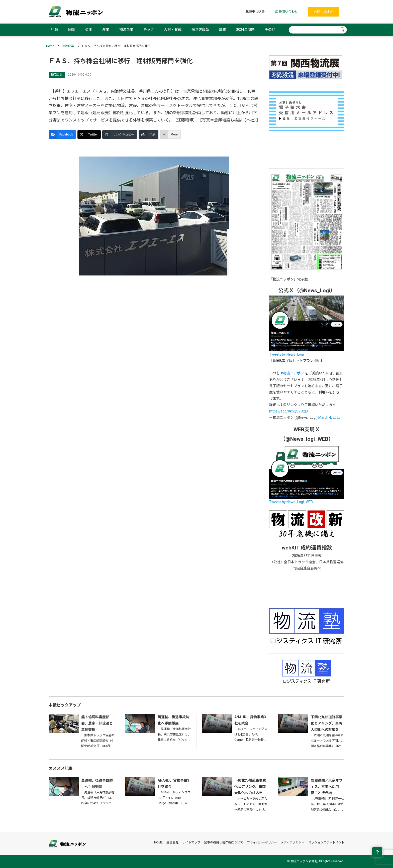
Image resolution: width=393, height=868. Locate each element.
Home (50, 46)
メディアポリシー (293, 842)
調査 (223, 30)
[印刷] (149, 134)
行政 (55, 30)
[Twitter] (89, 134)
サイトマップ (191, 842)
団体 (72, 30)
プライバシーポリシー (262, 842)
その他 (270, 30)
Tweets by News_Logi (286, 354)
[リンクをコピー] (120, 134)
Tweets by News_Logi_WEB (291, 502)
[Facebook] (62, 134)
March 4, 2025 (329, 417)
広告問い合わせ (287, 12)
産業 (106, 30)
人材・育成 (173, 30)
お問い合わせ (324, 12)
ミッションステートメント (326, 842)
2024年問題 (245, 30)
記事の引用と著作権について (224, 842)
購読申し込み (255, 12)
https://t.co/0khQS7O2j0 (288, 411)
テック (149, 30)
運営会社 (172, 842)
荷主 (89, 30)
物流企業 (126, 30)
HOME (158, 842)
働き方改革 (200, 30)
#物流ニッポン (292, 373)
